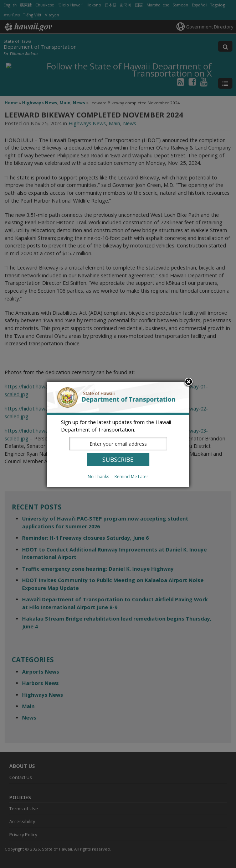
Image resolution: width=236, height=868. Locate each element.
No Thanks (98, 477)
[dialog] (118, 434)
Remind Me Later (131, 477)
